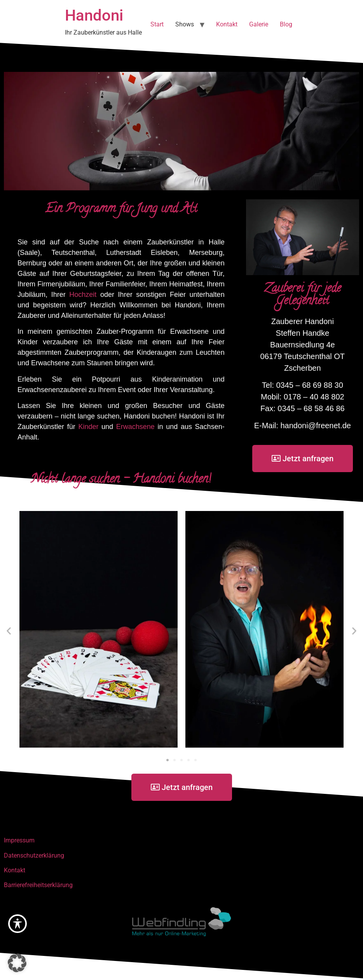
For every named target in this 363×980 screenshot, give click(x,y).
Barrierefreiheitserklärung (38, 885)
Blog (286, 24)
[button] (9, 631)
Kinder (88, 427)
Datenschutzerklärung (34, 855)
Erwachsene (135, 427)
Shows (185, 24)
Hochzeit (83, 295)
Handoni (94, 15)
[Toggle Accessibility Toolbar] (17, 924)
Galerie (259, 24)
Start (157, 24)
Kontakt (227, 24)
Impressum (19, 840)
